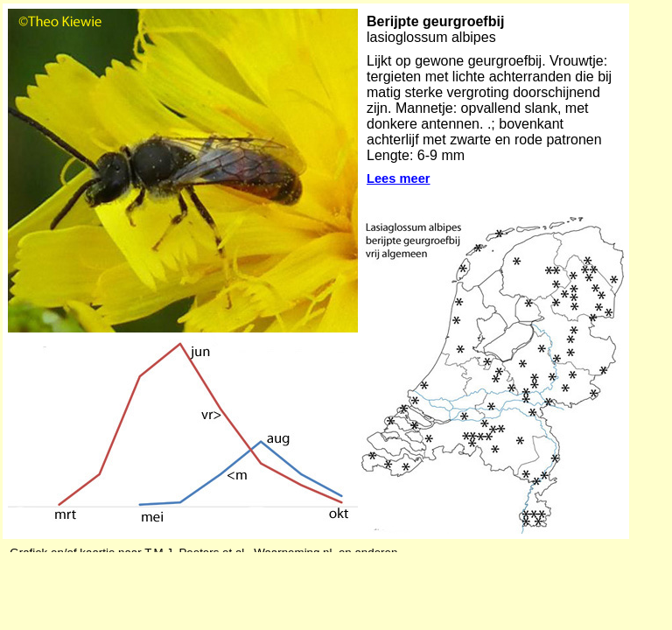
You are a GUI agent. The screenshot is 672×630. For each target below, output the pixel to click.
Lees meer (399, 178)
